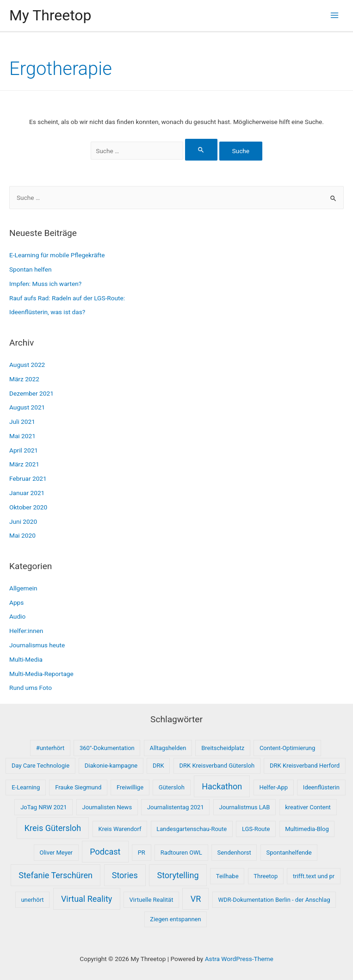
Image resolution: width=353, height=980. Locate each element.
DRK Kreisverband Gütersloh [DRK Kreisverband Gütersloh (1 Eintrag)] (217, 766)
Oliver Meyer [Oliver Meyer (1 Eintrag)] (56, 853)
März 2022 (24, 379)
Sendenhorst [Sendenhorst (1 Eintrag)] (234, 853)
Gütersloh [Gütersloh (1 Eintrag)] (172, 787)
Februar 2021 (28, 478)
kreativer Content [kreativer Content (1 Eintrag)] (308, 807)
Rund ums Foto (31, 688)
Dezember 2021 (31, 393)
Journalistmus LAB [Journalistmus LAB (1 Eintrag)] (245, 807)
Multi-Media (26, 659)
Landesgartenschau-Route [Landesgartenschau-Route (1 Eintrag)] (192, 829)
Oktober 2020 (28, 507)
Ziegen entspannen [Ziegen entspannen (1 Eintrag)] (175, 919)
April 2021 (24, 450)
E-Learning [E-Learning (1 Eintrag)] (26, 787)
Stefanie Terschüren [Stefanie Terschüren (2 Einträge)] (56, 875)
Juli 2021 (22, 422)
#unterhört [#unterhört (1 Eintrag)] (50, 748)
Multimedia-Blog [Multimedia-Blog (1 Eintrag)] (307, 829)
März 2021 (24, 464)
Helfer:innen (26, 631)
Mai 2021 (22, 436)
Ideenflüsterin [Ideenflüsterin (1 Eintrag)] (321, 787)
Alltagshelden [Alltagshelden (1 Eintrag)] (168, 748)
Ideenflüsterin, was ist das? (47, 312)
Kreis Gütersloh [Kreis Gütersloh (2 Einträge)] (53, 828)
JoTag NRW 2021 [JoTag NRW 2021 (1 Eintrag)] (44, 807)
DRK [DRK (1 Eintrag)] (158, 766)
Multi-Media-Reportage (41, 674)
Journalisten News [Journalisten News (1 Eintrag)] (107, 807)
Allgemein (23, 588)
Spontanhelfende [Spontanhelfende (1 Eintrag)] (289, 853)
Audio (17, 616)
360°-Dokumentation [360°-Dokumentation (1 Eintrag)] (107, 748)
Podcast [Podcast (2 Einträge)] (105, 852)
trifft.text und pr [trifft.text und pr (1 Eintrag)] (314, 876)
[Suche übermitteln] (201, 150)
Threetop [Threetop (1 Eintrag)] (266, 876)
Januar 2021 (27, 493)
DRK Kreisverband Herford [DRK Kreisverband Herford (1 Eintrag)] (305, 766)
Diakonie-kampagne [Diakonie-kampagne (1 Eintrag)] (111, 766)
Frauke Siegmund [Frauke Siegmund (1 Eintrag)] (78, 787)
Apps (16, 602)
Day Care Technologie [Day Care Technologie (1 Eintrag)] (40, 766)
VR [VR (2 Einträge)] (196, 899)
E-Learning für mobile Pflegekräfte (57, 255)
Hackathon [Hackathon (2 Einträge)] (222, 786)
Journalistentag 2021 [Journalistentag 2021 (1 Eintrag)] (176, 807)
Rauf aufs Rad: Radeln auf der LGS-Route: (67, 298)
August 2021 (27, 407)
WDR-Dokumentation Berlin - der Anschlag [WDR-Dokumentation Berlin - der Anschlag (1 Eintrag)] (274, 900)
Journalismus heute (37, 645)
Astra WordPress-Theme (239, 959)
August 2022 (27, 365)
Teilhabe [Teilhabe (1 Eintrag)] (227, 876)
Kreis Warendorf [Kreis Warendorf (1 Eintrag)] (120, 829)
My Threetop (50, 15)
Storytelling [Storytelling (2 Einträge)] (178, 875)
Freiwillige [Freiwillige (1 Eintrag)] (130, 787)
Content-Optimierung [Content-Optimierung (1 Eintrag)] (287, 748)
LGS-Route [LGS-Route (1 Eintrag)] (256, 829)
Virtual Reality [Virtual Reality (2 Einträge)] (87, 899)
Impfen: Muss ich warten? (45, 284)
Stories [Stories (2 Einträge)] (125, 875)
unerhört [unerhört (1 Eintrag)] (32, 900)
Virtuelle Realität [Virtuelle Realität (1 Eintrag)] (152, 900)
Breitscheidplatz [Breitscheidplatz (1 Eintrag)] (223, 748)
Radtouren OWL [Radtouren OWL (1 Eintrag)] (181, 853)
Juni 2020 (23, 521)
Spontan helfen (31, 269)
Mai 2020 (22, 535)
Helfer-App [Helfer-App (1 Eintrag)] (273, 787)
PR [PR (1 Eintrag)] (142, 853)
